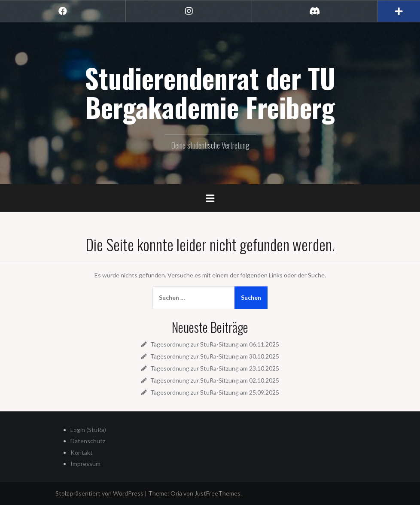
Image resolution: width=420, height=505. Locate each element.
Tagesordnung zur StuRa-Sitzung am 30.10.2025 (215, 356)
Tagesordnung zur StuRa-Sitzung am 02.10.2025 (215, 380)
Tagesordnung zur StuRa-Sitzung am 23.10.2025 (215, 368)
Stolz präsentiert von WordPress (99, 493)
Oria (176, 493)
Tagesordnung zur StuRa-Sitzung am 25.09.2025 (215, 392)
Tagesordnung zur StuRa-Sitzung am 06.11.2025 (215, 344)
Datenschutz (88, 441)
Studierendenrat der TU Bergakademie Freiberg (210, 92)
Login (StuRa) (88, 430)
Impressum (85, 464)
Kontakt (82, 452)
